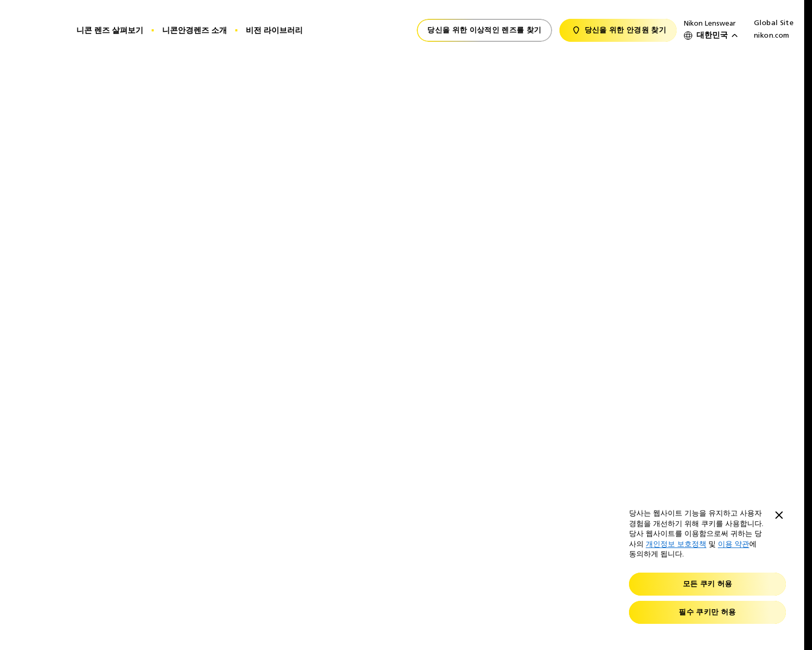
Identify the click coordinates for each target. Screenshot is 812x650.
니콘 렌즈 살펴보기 (110, 30)
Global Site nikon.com (774, 29)
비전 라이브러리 (274, 30)
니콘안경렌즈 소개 (195, 30)
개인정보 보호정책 (676, 544)
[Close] (779, 516)
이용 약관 (734, 544)
